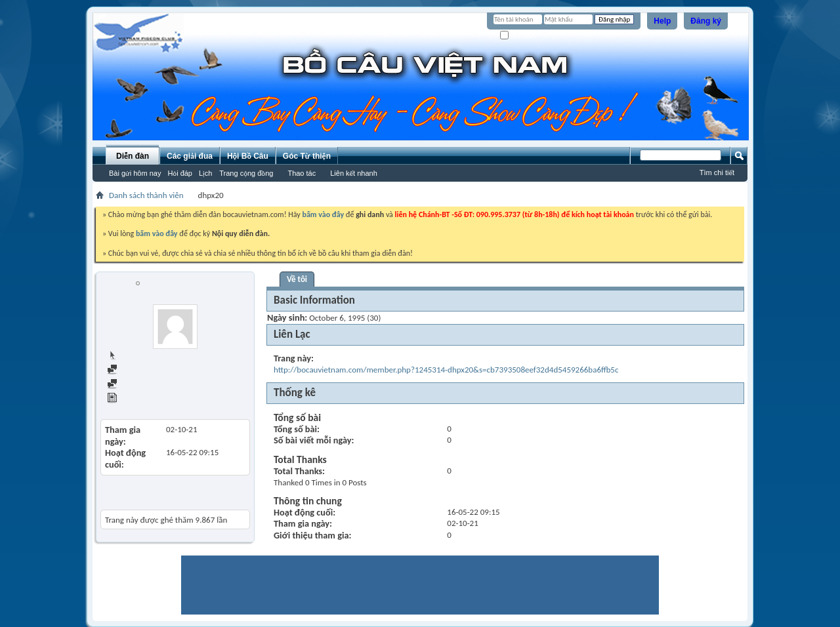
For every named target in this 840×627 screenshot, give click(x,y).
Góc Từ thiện (307, 156)
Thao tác (302, 173)
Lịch (205, 173)
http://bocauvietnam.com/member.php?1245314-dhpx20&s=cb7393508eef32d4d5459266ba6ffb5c (446, 370)
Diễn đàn (133, 156)
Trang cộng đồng (246, 173)
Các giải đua (190, 156)
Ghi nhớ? (519, 36)
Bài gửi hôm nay (135, 173)
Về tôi (297, 279)
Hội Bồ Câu (248, 156)
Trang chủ (130, 356)
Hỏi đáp (180, 173)
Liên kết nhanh (354, 173)
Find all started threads (153, 385)
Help (662, 21)
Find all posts (136, 370)
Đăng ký (706, 21)
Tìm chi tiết (717, 172)
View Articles (136, 399)
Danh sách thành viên (146, 195)
